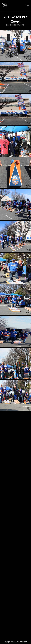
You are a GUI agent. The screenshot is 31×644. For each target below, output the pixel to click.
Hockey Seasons (12, 25)
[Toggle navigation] (28, 5)
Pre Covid (21, 25)
